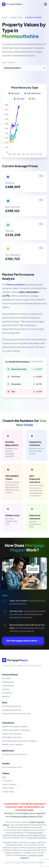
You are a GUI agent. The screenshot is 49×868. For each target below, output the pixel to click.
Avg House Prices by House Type (16, 713)
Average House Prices (12, 710)
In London (6, 678)
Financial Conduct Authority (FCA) (27, 816)
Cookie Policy (8, 792)
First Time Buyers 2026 (12, 767)
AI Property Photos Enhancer (15, 754)
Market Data (16, 18)
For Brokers (7, 781)
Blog (4, 777)
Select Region (8, 63)
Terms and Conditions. (37, 838)
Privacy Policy (8, 788)
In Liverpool (7, 693)
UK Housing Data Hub (11, 706)
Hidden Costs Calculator (13, 744)
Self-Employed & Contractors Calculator (20, 741)
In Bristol (6, 689)
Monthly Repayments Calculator (16, 730)
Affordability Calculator (12, 737)
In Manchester (8, 686)
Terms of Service (9, 784)
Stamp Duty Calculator (12, 734)
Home (5, 18)
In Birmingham (8, 682)
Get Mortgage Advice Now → (23, 641)
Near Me (6, 696)
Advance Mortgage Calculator (15, 726)
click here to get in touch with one (31, 835)
